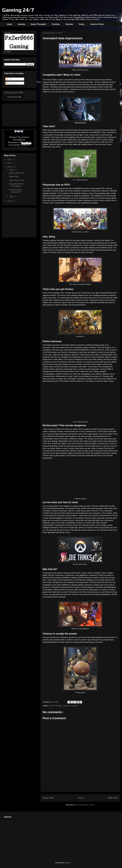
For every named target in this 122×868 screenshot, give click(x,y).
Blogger (67, 863)
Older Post (113, 798)
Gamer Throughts (38, 24)
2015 (9, 201)
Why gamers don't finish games (16, 185)
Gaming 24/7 (18, 10)
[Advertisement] (19, 222)
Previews (56, 24)
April (11, 196)
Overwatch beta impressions (15, 191)
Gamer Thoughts (55, 706)
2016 (9, 167)
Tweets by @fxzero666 (14, 93)
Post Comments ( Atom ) (86, 805)
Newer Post (48, 798)
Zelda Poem (14, 177)
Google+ (8, 33)
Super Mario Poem (17, 180)
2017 (9, 163)
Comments (11, 83)
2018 (9, 160)
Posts (9, 79)
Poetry (82, 24)
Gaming (21, 24)
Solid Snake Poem (17, 173)
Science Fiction (97, 24)
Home (10, 24)
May (11, 170)
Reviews (69, 24)
